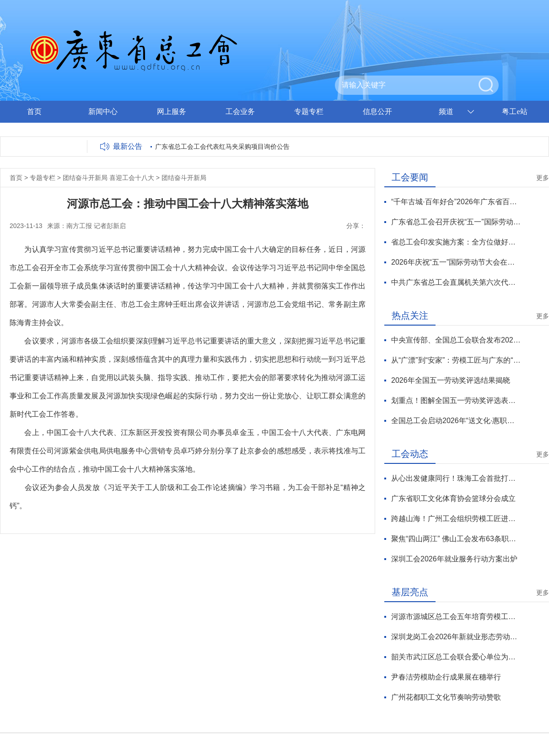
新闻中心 (103, 111)
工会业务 (240, 111)
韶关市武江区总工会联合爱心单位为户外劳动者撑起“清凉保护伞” (456, 657)
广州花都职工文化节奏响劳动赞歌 (446, 697)
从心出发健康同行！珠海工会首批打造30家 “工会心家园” (456, 478)
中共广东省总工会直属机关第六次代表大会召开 (456, 282)
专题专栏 (309, 111)
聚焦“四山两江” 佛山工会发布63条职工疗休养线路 (456, 539)
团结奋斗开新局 (184, 178)
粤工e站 (514, 111)
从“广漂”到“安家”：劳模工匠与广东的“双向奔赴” (456, 360)
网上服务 (172, 111)
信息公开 (377, 111)
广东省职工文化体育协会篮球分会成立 (453, 498)
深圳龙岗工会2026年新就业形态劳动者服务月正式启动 (456, 637)
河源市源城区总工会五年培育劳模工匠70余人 (456, 617)
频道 (446, 111)
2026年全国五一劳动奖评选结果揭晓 (451, 380)
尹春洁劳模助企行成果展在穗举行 (446, 677)
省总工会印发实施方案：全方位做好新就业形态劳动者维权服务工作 (456, 242)
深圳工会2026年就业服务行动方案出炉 (454, 559)
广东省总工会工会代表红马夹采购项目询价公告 (222, 147)
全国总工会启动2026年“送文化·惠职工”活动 (456, 421)
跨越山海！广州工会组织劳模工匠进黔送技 (456, 519)
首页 (34, 111)
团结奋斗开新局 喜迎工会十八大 (108, 178)
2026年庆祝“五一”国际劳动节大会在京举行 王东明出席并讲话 (456, 262)
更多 (543, 178)
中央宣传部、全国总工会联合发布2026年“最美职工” (456, 340)
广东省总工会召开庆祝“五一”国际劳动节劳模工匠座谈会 (456, 222)
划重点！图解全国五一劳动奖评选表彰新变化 (456, 400)
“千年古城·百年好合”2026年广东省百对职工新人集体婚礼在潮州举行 (456, 202)
